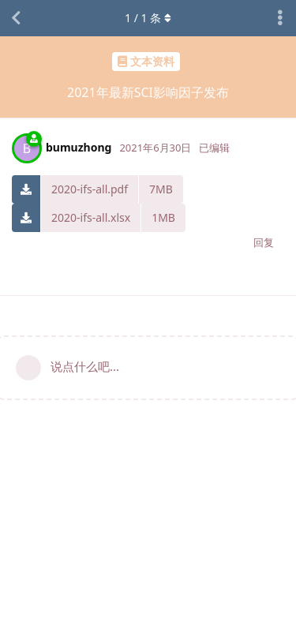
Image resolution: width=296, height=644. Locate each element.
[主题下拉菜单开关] (280, 18)
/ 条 (148, 18)
